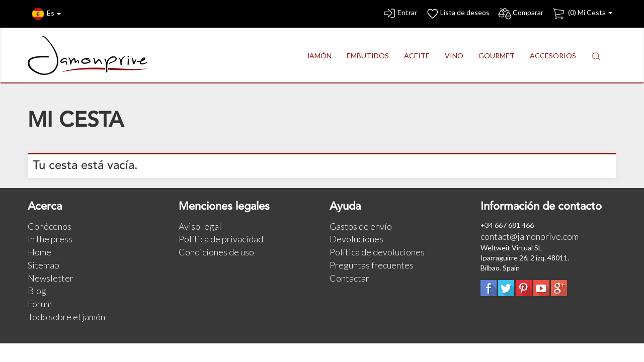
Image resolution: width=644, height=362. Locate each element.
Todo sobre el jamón (66, 317)
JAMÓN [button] (319, 56)
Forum (40, 304)
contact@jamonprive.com (530, 236)
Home (39, 252)
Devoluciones (356, 239)
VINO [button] (454, 56)
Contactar (349, 278)
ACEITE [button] (417, 56)
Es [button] (46, 14)
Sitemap (44, 265)
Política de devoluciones (377, 252)
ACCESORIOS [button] (553, 56)
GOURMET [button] (497, 56)
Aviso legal (200, 226)
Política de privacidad (221, 239)
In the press (50, 239)
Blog (37, 291)
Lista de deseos (457, 14)
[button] (596, 56)
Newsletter (51, 278)
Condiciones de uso (216, 252)
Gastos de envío (361, 226)
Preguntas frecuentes (372, 265)
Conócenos (50, 226)
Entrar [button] (400, 14)
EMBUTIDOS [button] (368, 56)
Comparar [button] (520, 14)
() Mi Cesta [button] (582, 14)
